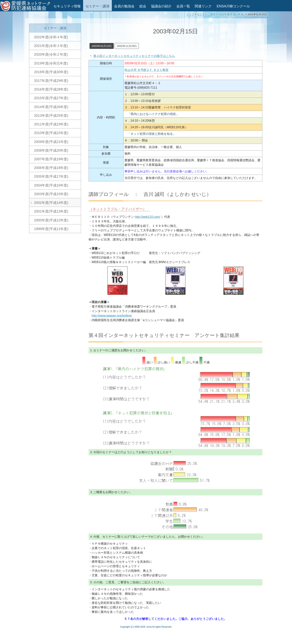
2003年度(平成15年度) (51, 194)
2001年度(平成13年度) (51, 211)
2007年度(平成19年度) (51, 159)
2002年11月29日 (127, 46)
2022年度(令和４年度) (51, 37)
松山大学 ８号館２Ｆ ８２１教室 (146, 70)
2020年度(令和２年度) (51, 54)
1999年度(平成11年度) (51, 229)
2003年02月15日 (102, 46)
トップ (190, 14)
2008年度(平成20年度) (51, 150)
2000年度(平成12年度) (51, 220)
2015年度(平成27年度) (51, 98)
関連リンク (203, 6)
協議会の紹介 (161, 6)
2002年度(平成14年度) (232, 14)
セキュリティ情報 (67, 6)
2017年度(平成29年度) (51, 81)
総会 (143, 6)
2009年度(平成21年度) (51, 142)
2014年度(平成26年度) (51, 107)
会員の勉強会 (124, 6)
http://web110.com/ (147, 217)
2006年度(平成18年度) (51, 168)
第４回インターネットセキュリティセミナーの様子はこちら (134, 56)
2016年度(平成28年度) (51, 89)
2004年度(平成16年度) (51, 185)
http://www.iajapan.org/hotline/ (112, 316)
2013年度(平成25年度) (51, 116)
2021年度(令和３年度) (51, 46)
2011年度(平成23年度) (51, 124)
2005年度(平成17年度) (51, 176)
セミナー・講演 (97, 6)
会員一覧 (183, 6)
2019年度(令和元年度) (51, 63)
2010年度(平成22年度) (51, 133)
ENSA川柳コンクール (233, 6)
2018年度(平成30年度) (51, 72)
